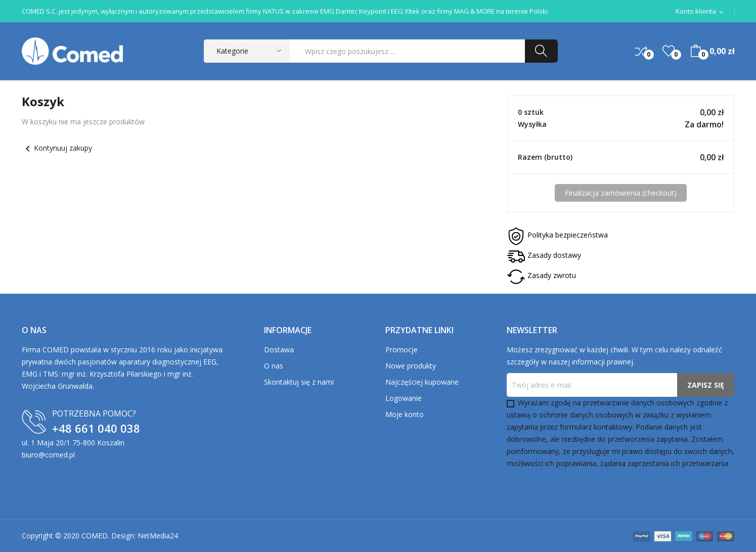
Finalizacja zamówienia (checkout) (621, 193)
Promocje (402, 350)
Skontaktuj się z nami (299, 382)
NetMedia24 (158, 536)
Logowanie (404, 398)
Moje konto (405, 414)
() (669, 51)
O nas (274, 366)
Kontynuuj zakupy (57, 148)
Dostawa (279, 350)
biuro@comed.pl (48, 455)
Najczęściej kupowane (422, 382)
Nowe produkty (411, 366)
